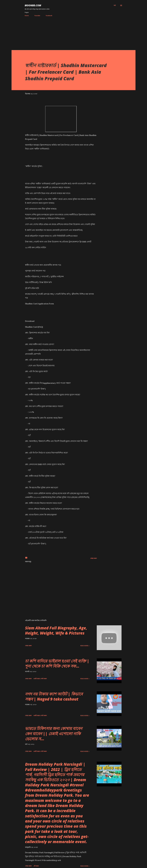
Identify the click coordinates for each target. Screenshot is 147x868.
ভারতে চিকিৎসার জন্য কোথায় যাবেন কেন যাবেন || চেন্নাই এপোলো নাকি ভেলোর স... (54, 734)
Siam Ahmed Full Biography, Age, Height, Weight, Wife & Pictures (56, 630)
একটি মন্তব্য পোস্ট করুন (40, 679)
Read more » (85, 646)
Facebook (49, 16)
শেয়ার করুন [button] (93, 558)
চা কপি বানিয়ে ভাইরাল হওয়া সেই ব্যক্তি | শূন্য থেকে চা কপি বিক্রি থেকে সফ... (57, 663)
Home (27, 16)
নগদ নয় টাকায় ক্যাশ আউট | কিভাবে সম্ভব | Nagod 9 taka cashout (54, 696)
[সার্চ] (115, 5)
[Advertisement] (73, 32)
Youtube (37, 16)
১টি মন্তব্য (36, 866)
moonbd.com (33, 5)
